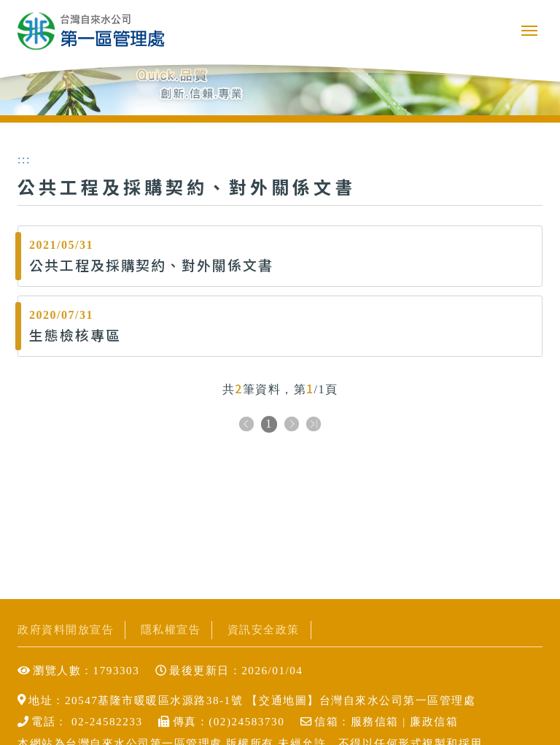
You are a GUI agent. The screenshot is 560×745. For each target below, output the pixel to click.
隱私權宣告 (171, 629)
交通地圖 (283, 700)
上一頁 (246, 425)
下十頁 (314, 425)
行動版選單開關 (529, 31)
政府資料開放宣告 (66, 629)
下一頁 (292, 425)
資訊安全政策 (264, 629)
